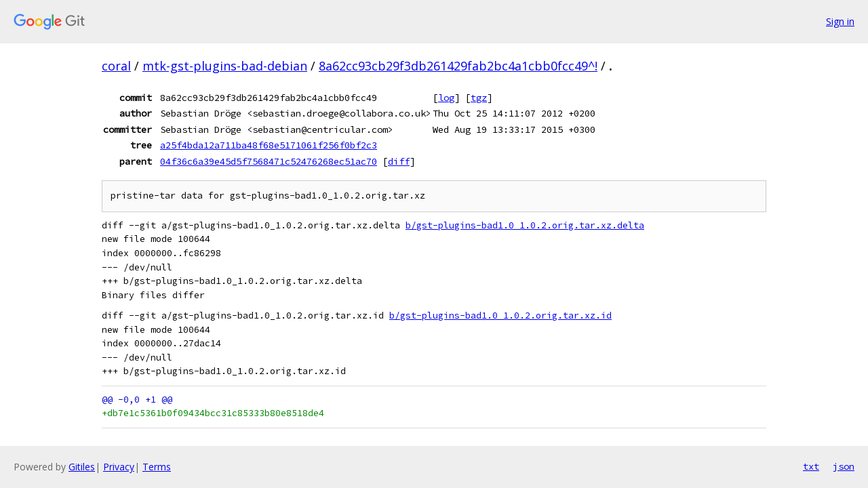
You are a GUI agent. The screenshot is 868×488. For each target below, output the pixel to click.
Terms (157, 467)
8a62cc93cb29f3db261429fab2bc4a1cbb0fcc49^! (458, 66)
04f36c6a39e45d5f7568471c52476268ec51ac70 (269, 161)
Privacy (119, 467)
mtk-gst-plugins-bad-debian (225, 66)
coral (116, 66)
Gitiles (82, 467)
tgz (479, 98)
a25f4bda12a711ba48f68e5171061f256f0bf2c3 (269, 145)
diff (399, 161)
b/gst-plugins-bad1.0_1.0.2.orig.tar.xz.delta (525, 225)
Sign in (840, 21)
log (446, 98)
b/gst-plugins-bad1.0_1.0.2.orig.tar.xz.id (500, 316)
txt (811, 466)
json (844, 466)
